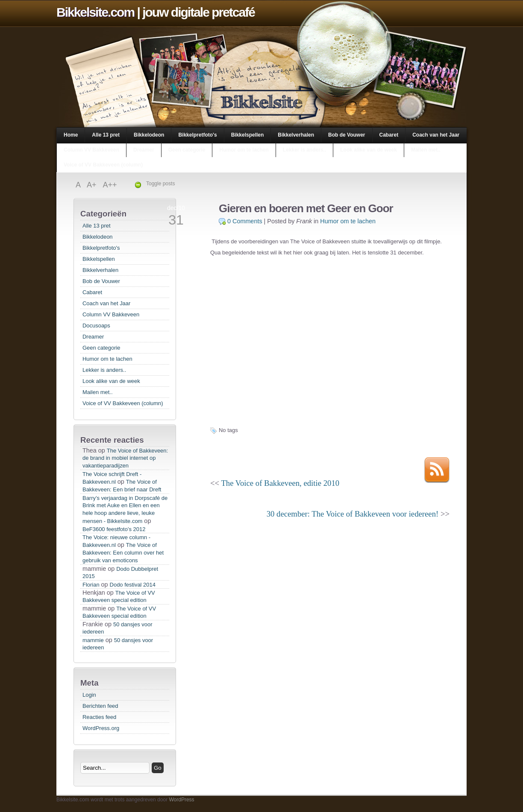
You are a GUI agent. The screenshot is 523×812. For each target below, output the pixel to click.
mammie (93, 640)
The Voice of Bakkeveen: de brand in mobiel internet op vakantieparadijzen (125, 458)
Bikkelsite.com (95, 12)
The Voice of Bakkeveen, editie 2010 (280, 483)
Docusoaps (96, 326)
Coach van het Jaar (436, 135)
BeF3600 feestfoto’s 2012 (114, 529)
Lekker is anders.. (304, 150)
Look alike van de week (369, 150)
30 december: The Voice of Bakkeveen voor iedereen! (353, 514)
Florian (91, 585)
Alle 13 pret (106, 135)
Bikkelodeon (149, 135)
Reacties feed (99, 717)
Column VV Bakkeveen (91, 150)
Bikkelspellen (248, 135)
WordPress (181, 800)
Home (71, 135)
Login (89, 695)
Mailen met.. (426, 150)
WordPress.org (101, 728)
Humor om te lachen (244, 150)
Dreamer (144, 150)
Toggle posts (160, 184)
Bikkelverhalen (296, 135)
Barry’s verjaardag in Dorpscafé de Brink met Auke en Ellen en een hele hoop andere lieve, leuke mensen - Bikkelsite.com (125, 510)
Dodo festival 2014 (133, 585)
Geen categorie (187, 150)
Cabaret (389, 135)
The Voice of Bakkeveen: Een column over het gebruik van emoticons (123, 553)
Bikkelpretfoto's (197, 135)
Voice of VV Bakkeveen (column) (103, 165)
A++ (110, 185)
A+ (93, 185)
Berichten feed (100, 706)
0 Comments (245, 221)
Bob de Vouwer (347, 135)
